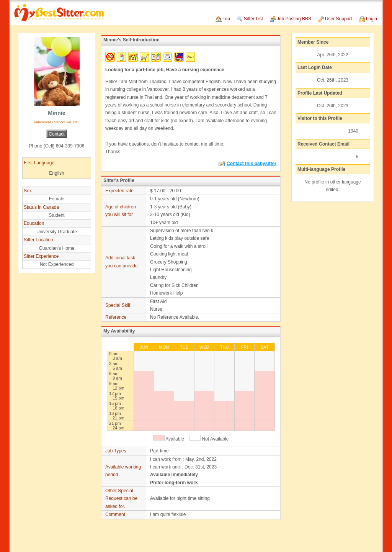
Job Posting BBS (294, 19)
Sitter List (253, 19)
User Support (339, 19)
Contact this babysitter (247, 164)
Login (372, 19)
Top (226, 19)
